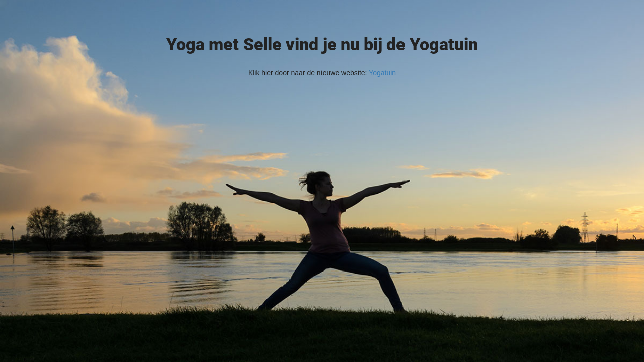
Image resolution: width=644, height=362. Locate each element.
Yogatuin (382, 73)
